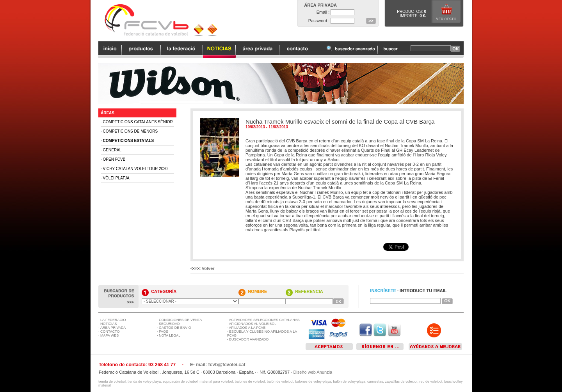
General (112, 150)
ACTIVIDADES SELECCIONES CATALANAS (264, 320)
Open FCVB (114, 159)
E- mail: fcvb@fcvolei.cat (218, 365)
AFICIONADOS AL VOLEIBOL (253, 324)
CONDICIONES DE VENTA (180, 320)
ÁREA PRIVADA (113, 328)
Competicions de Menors (131, 131)
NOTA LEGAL (170, 335)
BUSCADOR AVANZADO (249, 339)
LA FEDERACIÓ (113, 320)
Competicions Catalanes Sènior (138, 122)
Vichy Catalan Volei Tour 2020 (135, 169)
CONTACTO (110, 332)
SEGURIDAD (169, 324)
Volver (208, 268)
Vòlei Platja (116, 178)
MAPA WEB (109, 335)
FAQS (164, 332)
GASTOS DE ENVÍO (175, 328)
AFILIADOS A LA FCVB (247, 328)
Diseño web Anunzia (313, 372)
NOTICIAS (109, 324)
